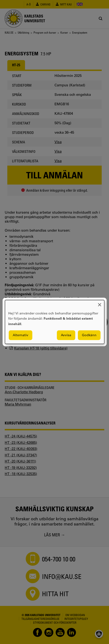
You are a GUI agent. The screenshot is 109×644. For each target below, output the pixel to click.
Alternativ (21, 335)
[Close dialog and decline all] (100, 303)
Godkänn (89, 335)
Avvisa (66, 335)
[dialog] (55, 322)
